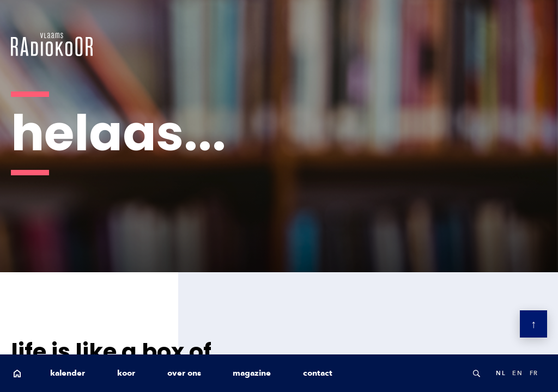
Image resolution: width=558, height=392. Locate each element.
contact (318, 373)
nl (501, 373)
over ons (184, 373)
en (517, 373)
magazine (252, 373)
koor (126, 373)
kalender (68, 373)
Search (476, 373)
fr (534, 373)
